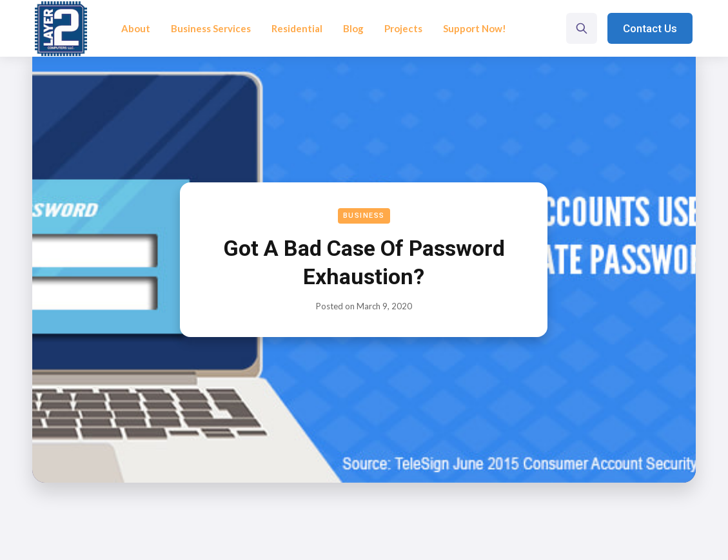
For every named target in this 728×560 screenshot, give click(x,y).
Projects (403, 28)
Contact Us (650, 28)
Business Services (211, 28)
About (136, 28)
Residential (297, 28)
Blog (353, 28)
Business (364, 216)
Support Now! (475, 28)
